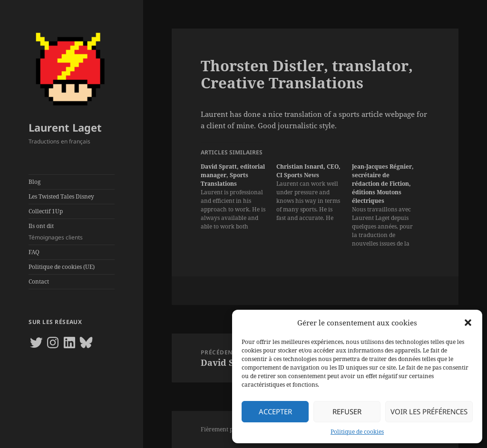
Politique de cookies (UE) (62, 267)
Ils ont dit (72, 232)
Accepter (275, 411)
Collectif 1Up (46, 211)
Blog (34, 182)
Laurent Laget (65, 127)
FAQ (34, 252)
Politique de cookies (357, 432)
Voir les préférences (429, 411)
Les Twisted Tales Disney (61, 196)
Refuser (347, 411)
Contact (39, 281)
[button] (468, 323)
